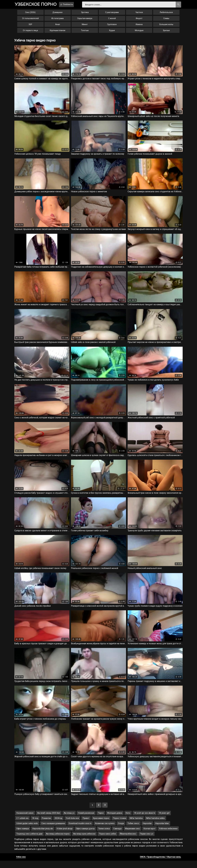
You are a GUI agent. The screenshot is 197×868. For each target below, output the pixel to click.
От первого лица (30, 32)
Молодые (139, 32)
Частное (139, 14)
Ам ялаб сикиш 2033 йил (49, 820)
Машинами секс (132, 836)
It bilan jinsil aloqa (65, 836)
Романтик (46, 825)
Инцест (139, 20)
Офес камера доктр (85, 836)
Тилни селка (104, 836)
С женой (112, 20)
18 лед (35, 825)
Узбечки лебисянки (168, 836)
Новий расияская (86, 820)
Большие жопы (166, 26)
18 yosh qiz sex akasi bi (145, 820)
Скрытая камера (85, 20)
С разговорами (112, 14)
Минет (85, 26)
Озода (121, 831)
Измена (139, 26)
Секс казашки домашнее (53, 831)
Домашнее (58, 14)
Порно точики (119, 825)
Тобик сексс (133, 831)
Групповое (112, 26)
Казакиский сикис (25, 820)
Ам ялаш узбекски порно (58, 841)
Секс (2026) (30, 14)
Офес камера (23, 836)
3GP (30, 26)
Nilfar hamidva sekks (155, 825)
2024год (58, 825)
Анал (58, 26)
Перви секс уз (147, 841)
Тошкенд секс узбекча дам (29, 841)
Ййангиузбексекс (128, 841)
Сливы (166, 20)
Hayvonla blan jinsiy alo (43, 836)
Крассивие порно (101, 825)
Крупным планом (58, 32)
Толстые (85, 32)
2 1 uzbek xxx (22, 825)
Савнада (117, 836)
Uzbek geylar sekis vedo (27, 831)
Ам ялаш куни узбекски (84, 841)
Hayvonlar (147, 831)
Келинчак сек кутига (105, 831)
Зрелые (166, 32)
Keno (128, 820)
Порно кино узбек (108, 841)
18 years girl (164, 820)
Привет (86, 825)
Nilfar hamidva (136, 825)
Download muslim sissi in (80, 831)
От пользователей (30, 20)
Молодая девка (115, 820)
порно (38, 5)
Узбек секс (21, 864)
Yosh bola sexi (72, 825)
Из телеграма (58, 20)
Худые (112, 32)
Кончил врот (149, 836)
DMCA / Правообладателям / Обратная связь (160, 864)
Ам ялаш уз (69, 820)
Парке (101, 820)
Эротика (85, 14)
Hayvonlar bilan (162, 831)
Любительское (166, 14)
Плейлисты (74, 5)
